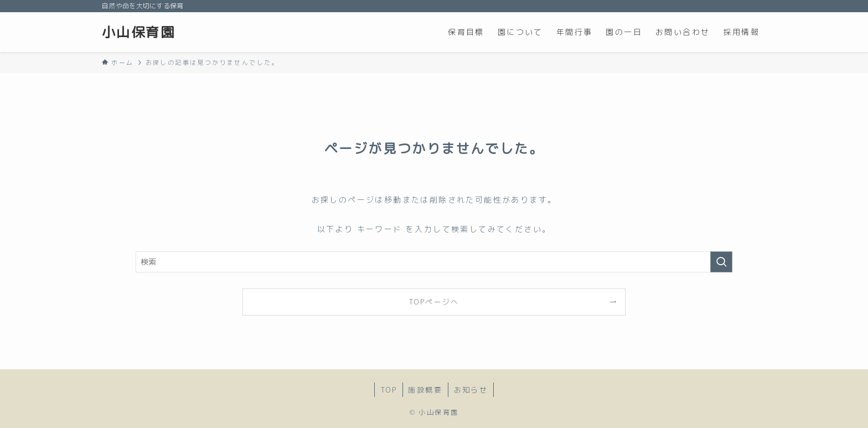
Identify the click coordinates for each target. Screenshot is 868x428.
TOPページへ (434, 302)
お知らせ (471, 390)
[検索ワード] (434, 262)
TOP (389, 390)
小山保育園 (138, 32)
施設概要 (425, 390)
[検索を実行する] (721, 262)
